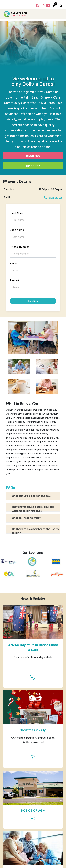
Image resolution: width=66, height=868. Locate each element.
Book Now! (33, 301)
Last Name (17, 230)
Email (13, 264)
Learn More (33, 156)
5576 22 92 (55, 198)
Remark (15, 280)
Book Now (33, 166)
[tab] (33, 496)
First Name (17, 213)
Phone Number (19, 247)
